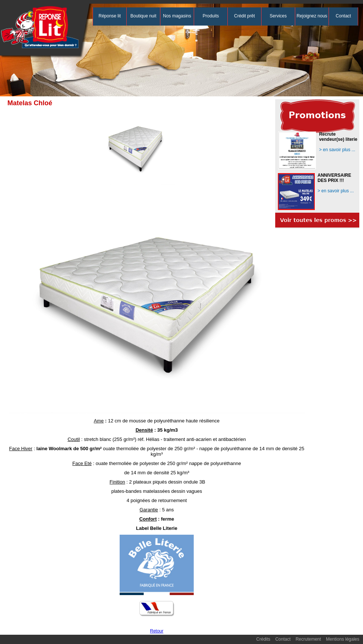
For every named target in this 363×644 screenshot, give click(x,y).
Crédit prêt (244, 16)
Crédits (263, 639)
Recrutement (308, 639)
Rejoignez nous (312, 16)
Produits (211, 16)
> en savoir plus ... (337, 150)
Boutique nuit (143, 16)
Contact (343, 16)
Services (278, 16)
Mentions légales (343, 639)
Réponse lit (110, 16)
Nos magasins (177, 16)
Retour (157, 631)
